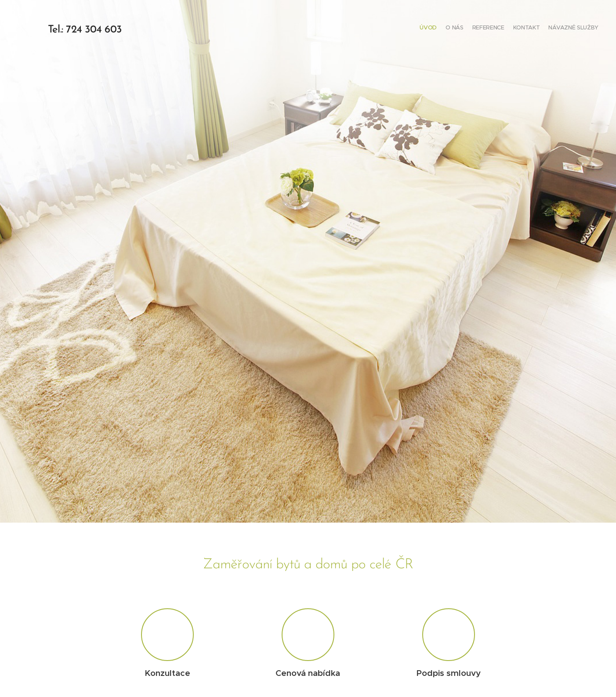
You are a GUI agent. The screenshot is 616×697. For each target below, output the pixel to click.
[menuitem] (564, 29)
